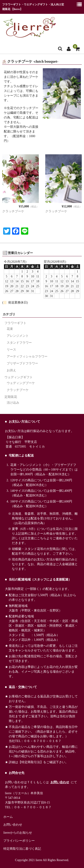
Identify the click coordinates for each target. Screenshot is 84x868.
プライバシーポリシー (19, 841)
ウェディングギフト (19, 377)
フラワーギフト (15, 323)
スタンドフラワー (19, 343)
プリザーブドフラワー (22, 363)
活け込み (13, 403)
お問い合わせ (60, 782)
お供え (11, 370)
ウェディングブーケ (21, 383)
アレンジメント (18, 336)
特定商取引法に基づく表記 (22, 849)
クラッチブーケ (13, 211)
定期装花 (11, 397)
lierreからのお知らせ (18, 833)
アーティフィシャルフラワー (27, 356)
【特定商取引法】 (31, 762)
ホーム (8, 817)
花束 (10, 329)
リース (11, 350)
